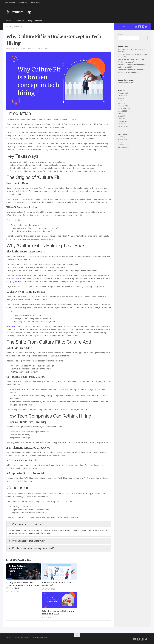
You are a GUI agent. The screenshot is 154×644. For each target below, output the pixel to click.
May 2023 (121, 116)
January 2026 (123, 96)
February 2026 (123, 93)
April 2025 (121, 101)
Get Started (22, 3)
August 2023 (122, 111)
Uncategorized (123, 147)
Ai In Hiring (121, 137)
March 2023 (122, 119)
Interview (38, 21)
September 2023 (124, 108)
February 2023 (123, 121)
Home (9, 21)
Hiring (29, 21)
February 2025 (123, 106)
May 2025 (121, 98)
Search (120, 34)
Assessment (19, 21)
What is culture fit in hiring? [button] (25, 524)
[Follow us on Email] (136, 27)
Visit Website (10, 3)
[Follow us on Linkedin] (143, 27)
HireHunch (11, 326)
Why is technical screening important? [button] (31, 548)
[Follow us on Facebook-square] (139, 27)
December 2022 (124, 126)
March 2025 (122, 103)
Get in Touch (35, 3)
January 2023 (123, 124)
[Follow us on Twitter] (146, 27)
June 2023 (121, 114)
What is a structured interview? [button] (27, 541)
